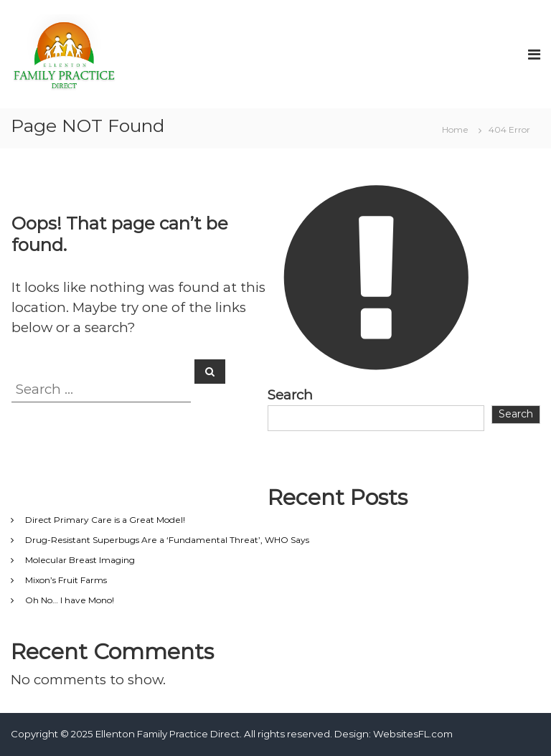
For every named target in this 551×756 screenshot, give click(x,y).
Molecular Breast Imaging (80, 560)
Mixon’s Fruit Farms (66, 580)
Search (290, 395)
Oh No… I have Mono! (70, 600)
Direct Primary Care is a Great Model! (105, 520)
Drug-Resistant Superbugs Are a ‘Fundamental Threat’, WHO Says (167, 540)
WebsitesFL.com (413, 734)
